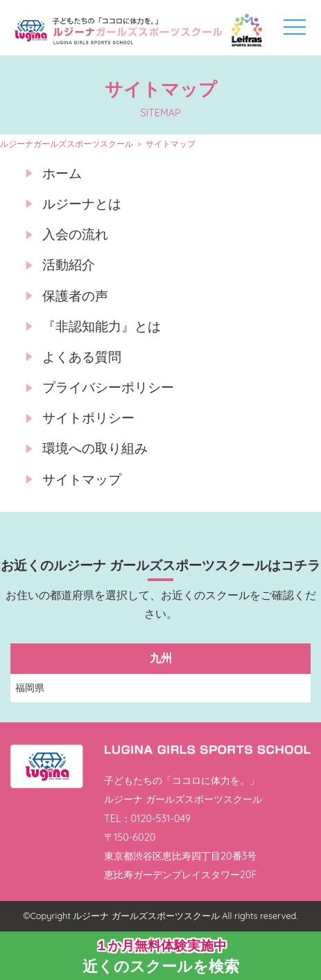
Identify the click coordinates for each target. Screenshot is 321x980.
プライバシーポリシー (108, 387)
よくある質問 (82, 357)
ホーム (62, 173)
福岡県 (30, 687)
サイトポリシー (88, 418)
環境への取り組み (95, 448)
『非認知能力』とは (102, 326)
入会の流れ (75, 234)
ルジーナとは (82, 204)
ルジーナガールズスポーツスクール (67, 144)
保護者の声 (75, 296)
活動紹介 (69, 265)
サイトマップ (82, 479)
